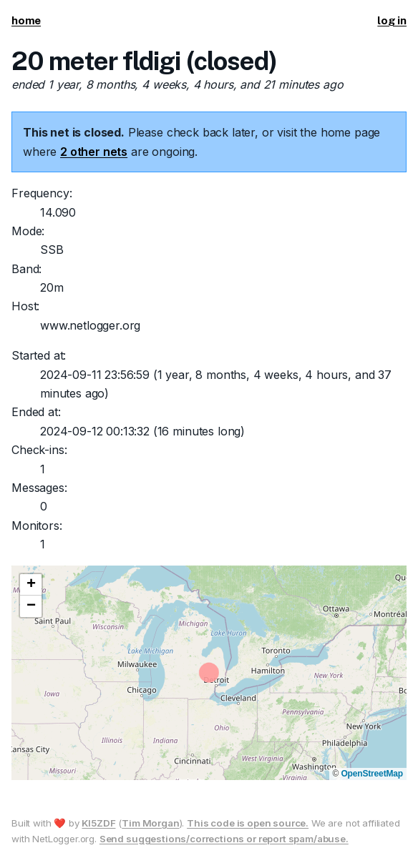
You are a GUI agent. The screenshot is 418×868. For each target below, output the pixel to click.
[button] (31, 585)
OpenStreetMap (372, 774)
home (26, 20)
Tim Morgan (150, 823)
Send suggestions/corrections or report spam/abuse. (224, 839)
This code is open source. (248, 823)
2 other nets (94, 152)
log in (392, 20)
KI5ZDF (98, 823)
